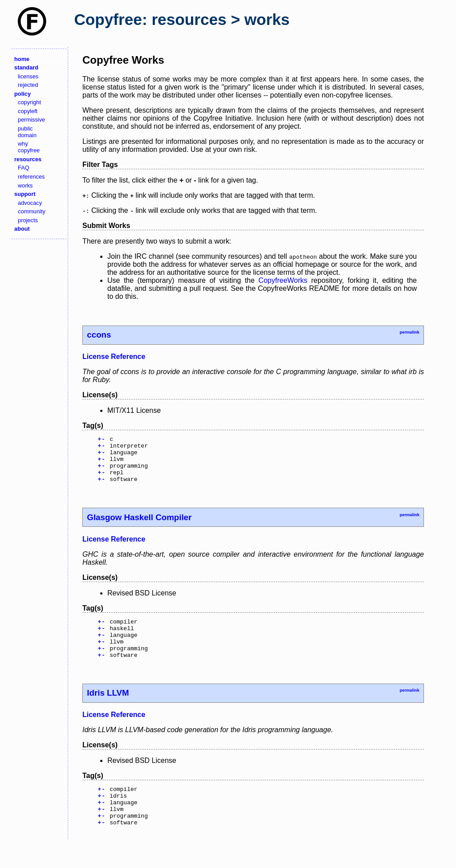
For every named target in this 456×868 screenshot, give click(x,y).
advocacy (30, 203)
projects (28, 220)
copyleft (28, 111)
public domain (27, 132)
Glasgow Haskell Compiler (139, 527)
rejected (28, 85)
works (25, 185)
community (32, 211)
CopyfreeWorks (283, 280)
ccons (99, 335)
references (31, 177)
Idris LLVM (108, 710)
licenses (28, 76)
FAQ (24, 168)
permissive (31, 120)
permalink (409, 332)
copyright (29, 102)
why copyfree (29, 147)
